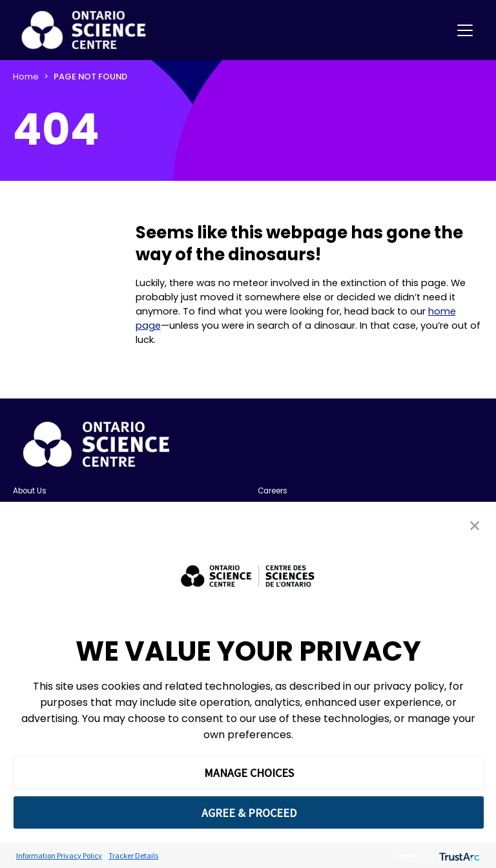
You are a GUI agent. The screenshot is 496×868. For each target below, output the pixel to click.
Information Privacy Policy (59, 855)
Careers (273, 491)
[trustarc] (458, 855)
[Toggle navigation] (465, 30)
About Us (30, 491)
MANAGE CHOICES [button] (249, 773)
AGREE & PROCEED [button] (249, 813)
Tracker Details (133, 855)
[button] (475, 525)
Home (26, 77)
